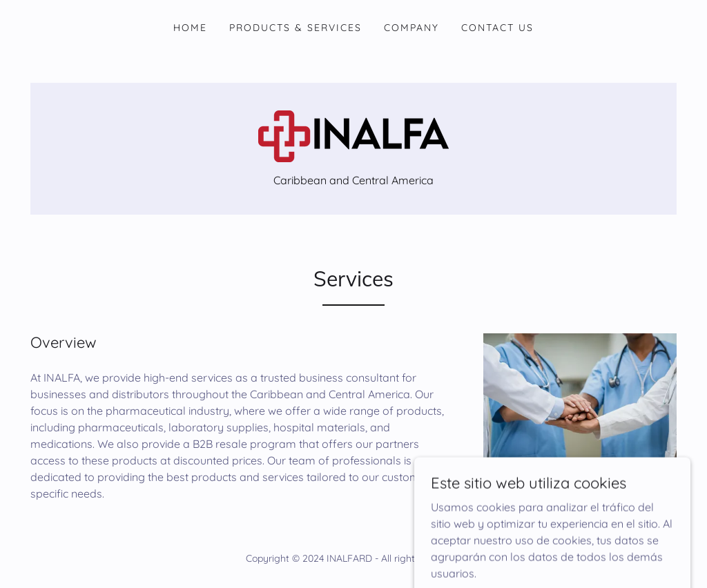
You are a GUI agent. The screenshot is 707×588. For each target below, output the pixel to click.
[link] (353, 135)
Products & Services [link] (296, 28)
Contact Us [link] (497, 28)
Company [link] (411, 28)
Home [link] (190, 28)
